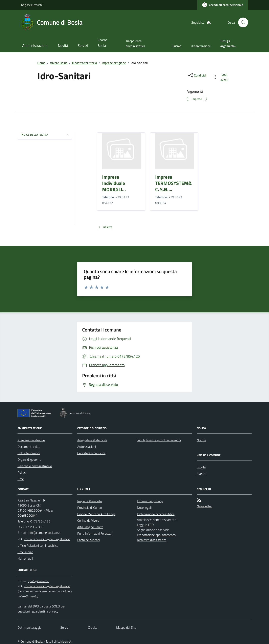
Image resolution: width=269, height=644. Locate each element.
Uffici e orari (25, 552)
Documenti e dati (29, 447)
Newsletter (204, 506)
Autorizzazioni (87, 447)
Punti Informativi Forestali (95, 533)
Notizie (201, 440)
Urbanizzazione (201, 46)
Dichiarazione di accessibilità (156, 514)
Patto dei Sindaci (88, 540)
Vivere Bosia (102, 43)
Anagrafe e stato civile (92, 440)
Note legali (144, 508)
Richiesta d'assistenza (152, 540)
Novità (63, 46)
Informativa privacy (150, 501)
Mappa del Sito (126, 627)
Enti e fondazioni (29, 453)
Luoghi (201, 467)
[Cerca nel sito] (241, 22)
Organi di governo (29, 459)
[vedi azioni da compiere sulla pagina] (221, 77)
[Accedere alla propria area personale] (223, 5)
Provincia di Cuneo (89, 508)
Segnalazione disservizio (153, 530)
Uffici (21, 479)
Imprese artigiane (114, 63)
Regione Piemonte (32, 5)
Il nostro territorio (84, 63)
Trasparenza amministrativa (135, 43)
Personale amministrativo (35, 466)
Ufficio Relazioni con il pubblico (38, 545)
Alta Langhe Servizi (90, 527)
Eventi (201, 474)
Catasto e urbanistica (91, 453)
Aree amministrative (31, 440)
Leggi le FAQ (145, 525)
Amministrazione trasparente (157, 520)
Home (41, 63)
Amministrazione (35, 46)
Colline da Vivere (88, 520)
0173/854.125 (40, 521)
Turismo (176, 46)
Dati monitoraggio (29, 627)
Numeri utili (25, 558)
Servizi (83, 46)
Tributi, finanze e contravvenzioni (159, 440)
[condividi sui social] (197, 75)
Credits (93, 627)
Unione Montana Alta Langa (96, 514)
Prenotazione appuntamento (156, 535)
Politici (22, 472)
